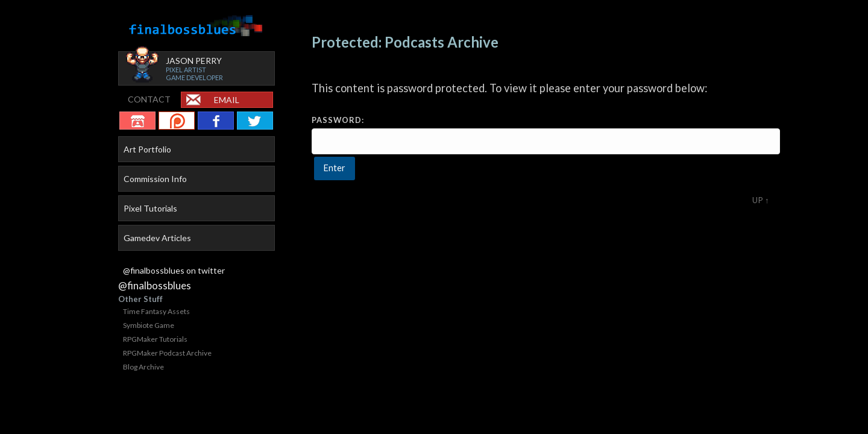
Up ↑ (761, 200)
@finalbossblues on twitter (174, 270)
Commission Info (155, 179)
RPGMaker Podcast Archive (167, 353)
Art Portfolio (147, 149)
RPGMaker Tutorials (155, 339)
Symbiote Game (149, 325)
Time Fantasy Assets (156, 311)
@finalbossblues (155, 285)
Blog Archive (143, 367)
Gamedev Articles (157, 238)
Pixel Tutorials (150, 208)
